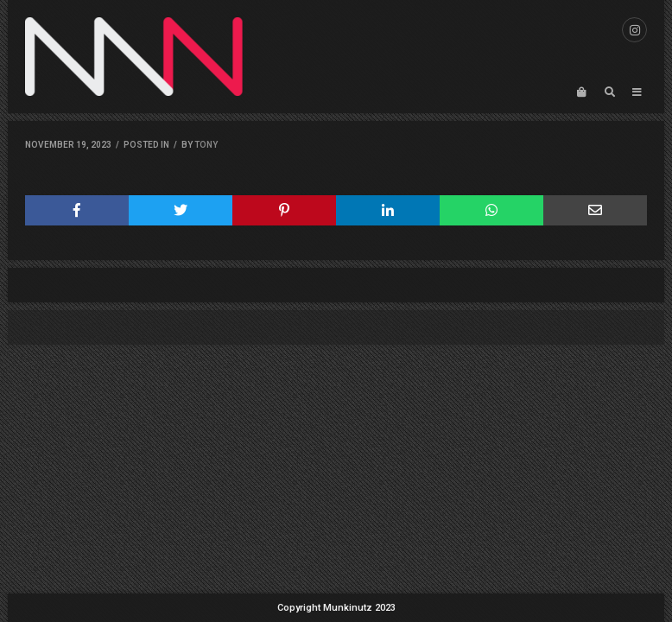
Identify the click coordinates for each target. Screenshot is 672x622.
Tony (206, 145)
